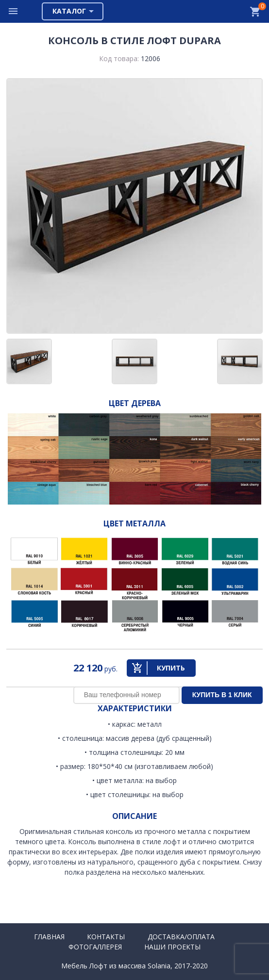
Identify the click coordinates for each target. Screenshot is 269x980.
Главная (49, 937)
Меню (14, 11)
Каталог (69, 11)
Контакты (106, 937)
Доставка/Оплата (181, 937)
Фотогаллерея (95, 947)
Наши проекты (172, 947)
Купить (171, 668)
